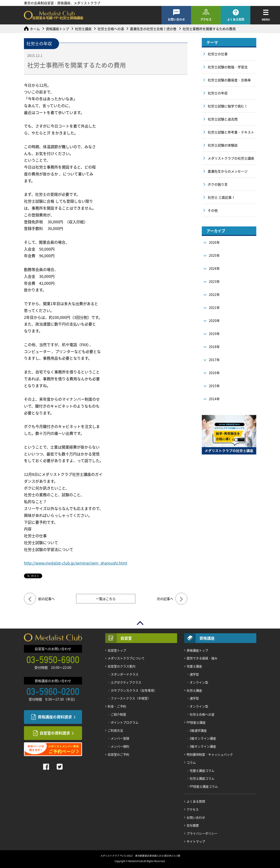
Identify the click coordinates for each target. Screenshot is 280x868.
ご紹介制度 (118, 714)
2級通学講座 (198, 730)
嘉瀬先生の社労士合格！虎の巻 (153, 29)
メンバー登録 (120, 738)
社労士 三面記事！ (221, 197)
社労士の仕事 (218, 54)
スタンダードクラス (125, 674)
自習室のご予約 (118, 754)
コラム (191, 762)
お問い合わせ (176, 19)
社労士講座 (83, 29)
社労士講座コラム (202, 778)
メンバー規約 (120, 746)
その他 (213, 210)
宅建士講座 (194, 666)
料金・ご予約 (117, 706)
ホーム (35, 29)
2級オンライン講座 (203, 738)
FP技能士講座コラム (204, 786)
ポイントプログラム (125, 722)
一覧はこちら (106, 599)
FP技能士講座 (196, 722)
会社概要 (193, 825)
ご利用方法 (115, 730)
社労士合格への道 (111, 29)
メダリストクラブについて (126, 658)
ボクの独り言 (218, 184)
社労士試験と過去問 (223, 119)
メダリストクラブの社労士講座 (231, 158)
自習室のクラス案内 (122, 666)
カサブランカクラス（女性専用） (134, 690)
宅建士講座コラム (202, 770)
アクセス (206, 19)
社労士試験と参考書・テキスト (231, 132)
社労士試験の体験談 (223, 145)
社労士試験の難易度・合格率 (229, 80)
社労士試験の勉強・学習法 (228, 67)
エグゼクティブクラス (126, 682)
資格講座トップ (57, 29)
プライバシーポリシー (202, 833)
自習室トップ (117, 650)
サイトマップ (196, 841)
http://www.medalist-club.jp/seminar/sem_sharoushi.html (76, 563)
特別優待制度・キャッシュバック (210, 754)
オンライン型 (199, 682)
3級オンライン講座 (203, 746)
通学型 (194, 674)
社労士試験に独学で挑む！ (228, 106)
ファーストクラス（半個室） (131, 698)
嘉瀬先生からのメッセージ (228, 171)
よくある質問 (236, 19)
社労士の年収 (218, 93)
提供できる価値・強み (202, 658)
